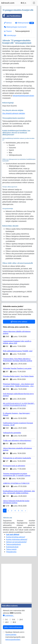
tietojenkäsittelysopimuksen (23, 96)
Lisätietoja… (8, 615)
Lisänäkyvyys (10, 35)
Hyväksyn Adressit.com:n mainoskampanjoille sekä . (15, 636)
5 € (6, 620)
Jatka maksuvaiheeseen (13, 627)
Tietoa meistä (11, 549)
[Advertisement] (19, 583)
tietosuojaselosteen (13, 639)
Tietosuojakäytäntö (22, 31)
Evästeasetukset (12, 547)
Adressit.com (8, 3)
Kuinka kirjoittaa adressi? (16, 537)
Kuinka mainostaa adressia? (17, 539)
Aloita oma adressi (19, 322)
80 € (14, 622)
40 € (7, 622)
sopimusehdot (11, 635)
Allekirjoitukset (25, 23)
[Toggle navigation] (34, 3)
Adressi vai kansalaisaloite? (16, 542)
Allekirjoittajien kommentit (15, 27)
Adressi (8, 23)
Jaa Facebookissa (12, 16)
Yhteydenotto (11, 552)
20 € (21, 620)
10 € (13, 620)
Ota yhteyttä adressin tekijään (14, 113)
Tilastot (8, 31)
